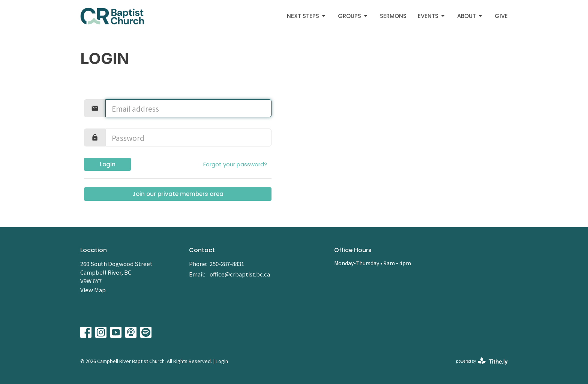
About (470, 16)
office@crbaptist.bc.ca (240, 274)
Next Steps (307, 16)
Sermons (393, 16)
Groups (353, 16)
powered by (482, 361)
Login (108, 164)
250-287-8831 (227, 264)
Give (501, 16)
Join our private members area (178, 194)
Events (432, 16)
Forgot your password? (235, 164)
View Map (93, 290)
